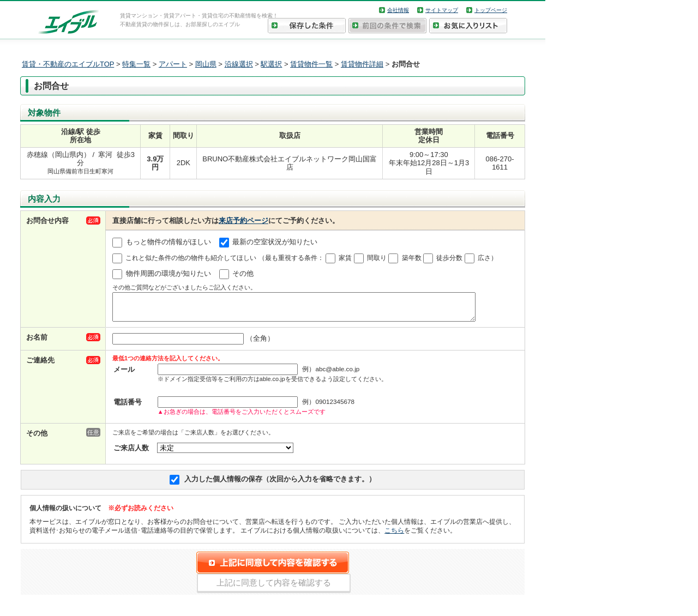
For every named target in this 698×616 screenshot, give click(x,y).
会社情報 (398, 10)
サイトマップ (442, 10)
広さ (484, 258)
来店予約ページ (243, 221)
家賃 (345, 258)
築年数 (412, 258)
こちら (394, 535)
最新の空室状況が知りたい (275, 242)
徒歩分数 (449, 258)
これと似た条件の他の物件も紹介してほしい (191, 258)
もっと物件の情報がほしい (169, 242)
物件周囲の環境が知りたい (169, 274)
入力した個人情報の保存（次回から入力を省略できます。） (280, 484)
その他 (243, 274)
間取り (377, 258)
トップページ (491, 10)
